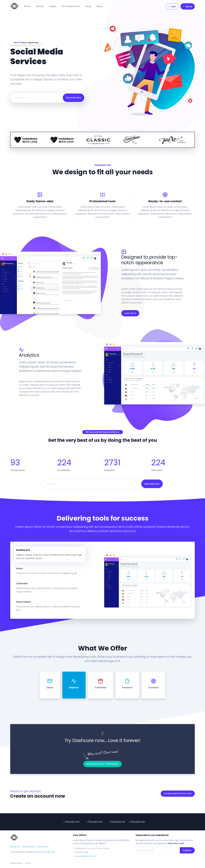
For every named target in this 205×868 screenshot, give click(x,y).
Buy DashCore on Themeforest (103, 764)
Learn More (130, 313)
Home (27, 6)
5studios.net (49, 852)
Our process (28, 847)
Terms (28, 863)
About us (15, 847)
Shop (100, 6)
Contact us (43, 847)
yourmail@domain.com (86, 856)
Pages (53, 6)
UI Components (71, 6)
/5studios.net (72, 822)
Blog (88, 6)
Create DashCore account (178, 793)
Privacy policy (17, 863)
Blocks (40, 6)
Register (187, 850)
